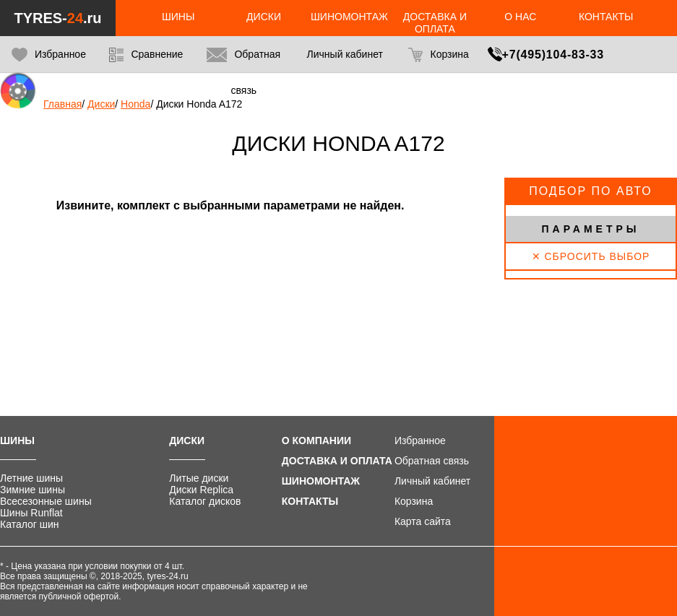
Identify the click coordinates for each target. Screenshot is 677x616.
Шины (178, 17)
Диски (264, 17)
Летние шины (31, 478)
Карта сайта (423, 521)
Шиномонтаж (349, 17)
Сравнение (146, 55)
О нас (520, 17)
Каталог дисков (205, 501)
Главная (62, 104)
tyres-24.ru (167, 576)
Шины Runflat (31, 513)
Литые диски (199, 478)
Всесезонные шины (46, 501)
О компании (316, 441)
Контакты (606, 17)
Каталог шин (30, 524)
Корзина (438, 55)
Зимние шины (33, 490)
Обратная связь (243, 72)
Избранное (49, 55)
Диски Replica (201, 490)
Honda (135, 104)
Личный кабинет (432, 481)
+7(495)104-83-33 (553, 55)
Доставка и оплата (435, 23)
